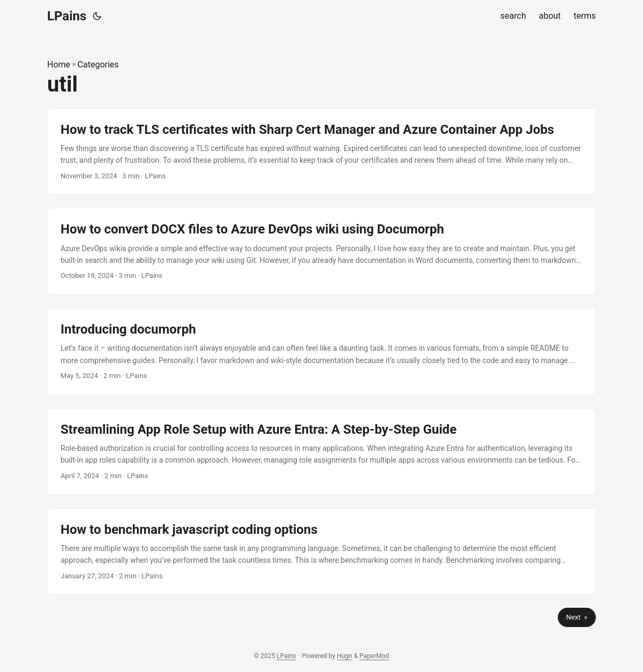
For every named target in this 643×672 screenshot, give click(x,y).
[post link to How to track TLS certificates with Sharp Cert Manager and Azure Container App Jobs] (322, 152)
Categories (98, 65)
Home (59, 65)
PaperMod (374, 656)
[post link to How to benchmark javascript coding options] (322, 552)
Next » (577, 617)
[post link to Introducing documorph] (322, 352)
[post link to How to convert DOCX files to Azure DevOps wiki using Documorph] (322, 251)
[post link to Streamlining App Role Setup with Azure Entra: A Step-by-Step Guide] (322, 452)
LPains (67, 16)
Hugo (345, 656)
